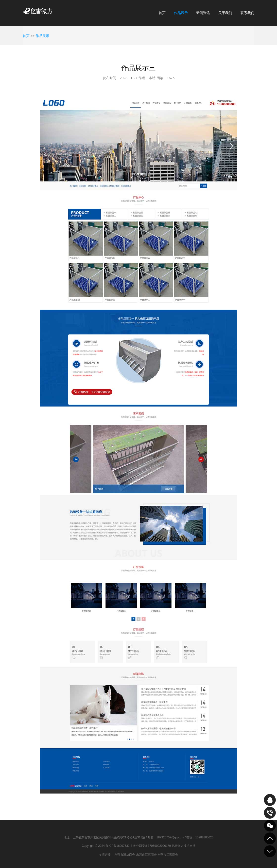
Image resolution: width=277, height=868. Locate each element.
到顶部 (270, 838)
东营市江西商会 (168, 855)
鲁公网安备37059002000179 (152, 846)
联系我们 (247, 13)
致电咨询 (270, 813)
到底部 (270, 851)
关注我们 (270, 826)
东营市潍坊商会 (125, 855)
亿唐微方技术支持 (184, 846)
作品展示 (181, 13)
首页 (162, 13)
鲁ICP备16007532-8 (119, 846)
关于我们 (225, 13)
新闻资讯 (203, 13)
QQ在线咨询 (270, 800)
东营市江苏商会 (146, 855)
